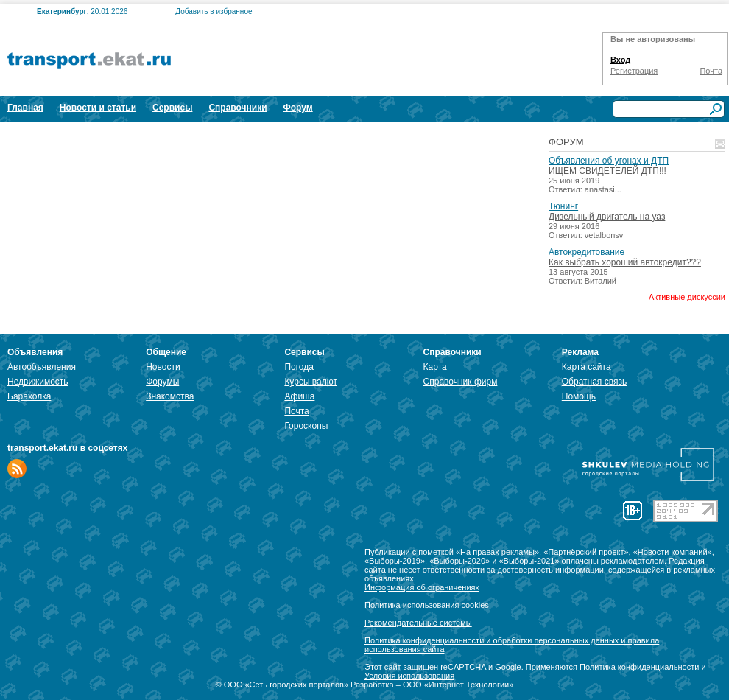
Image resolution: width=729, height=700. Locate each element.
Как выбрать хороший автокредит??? (625, 262)
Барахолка (29, 396)
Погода (299, 367)
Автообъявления (42, 367)
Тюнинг (563, 206)
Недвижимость (38, 382)
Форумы (162, 382)
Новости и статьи (98, 108)
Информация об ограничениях (422, 587)
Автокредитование (587, 252)
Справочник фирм (461, 382)
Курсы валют (311, 382)
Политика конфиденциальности (639, 667)
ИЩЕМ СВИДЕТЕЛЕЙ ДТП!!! (607, 171)
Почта (711, 71)
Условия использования (409, 676)
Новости (163, 367)
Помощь (579, 396)
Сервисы (172, 108)
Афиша (299, 396)
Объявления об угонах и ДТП (609, 161)
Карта (435, 367)
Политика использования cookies (427, 605)
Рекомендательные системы (418, 623)
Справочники (237, 108)
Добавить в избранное (214, 11)
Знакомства (170, 396)
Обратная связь (594, 382)
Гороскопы (306, 426)
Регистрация (634, 71)
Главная (25, 108)
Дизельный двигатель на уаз (607, 217)
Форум (298, 108)
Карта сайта (587, 367)
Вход (620, 60)
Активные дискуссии (687, 297)
